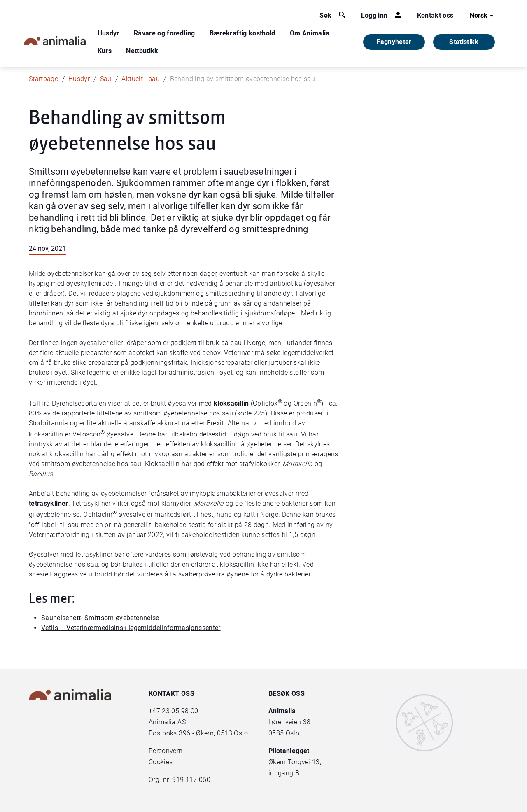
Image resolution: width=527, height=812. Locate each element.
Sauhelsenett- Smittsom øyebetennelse (100, 618)
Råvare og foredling (164, 33)
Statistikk (464, 42)
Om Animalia (310, 33)
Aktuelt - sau (141, 79)
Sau (106, 79)
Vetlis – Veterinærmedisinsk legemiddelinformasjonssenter (131, 628)
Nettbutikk (142, 51)
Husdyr (108, 33)
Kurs (105, 51)
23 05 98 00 (180, 711)
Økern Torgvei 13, (296, 762)
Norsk (483, 16)
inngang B (284, 773)
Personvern (166, 751)
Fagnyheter (394, 42)
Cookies (161, 762)
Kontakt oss (435, 15)
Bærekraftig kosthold (243, 33)
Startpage (43, 79)
